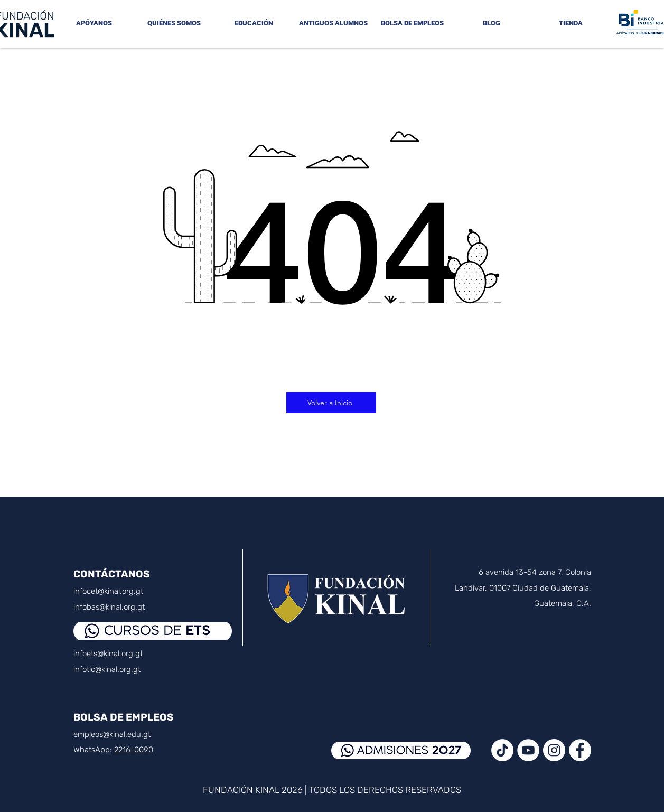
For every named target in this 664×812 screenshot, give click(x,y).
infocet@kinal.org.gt (108, 591)
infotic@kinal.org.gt (107, 669)
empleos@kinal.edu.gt (112, 734)
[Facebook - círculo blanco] (580, 750)
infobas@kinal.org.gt (109, 607)
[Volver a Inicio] (331, 403)
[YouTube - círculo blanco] (528, 750)
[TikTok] (502, 750)
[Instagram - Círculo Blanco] (554, 750)
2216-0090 (134, 750)
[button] (174, 23)
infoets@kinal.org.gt (108, 654)
